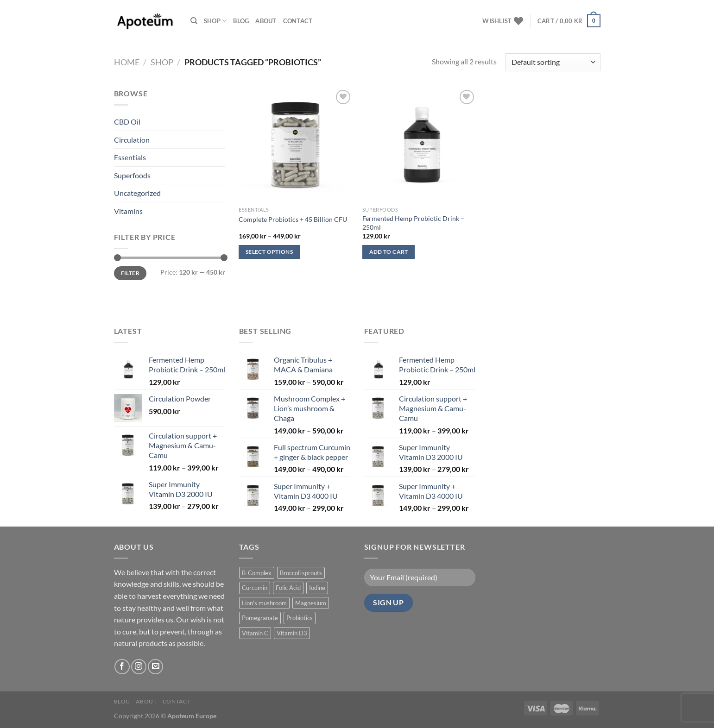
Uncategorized (137, 193)
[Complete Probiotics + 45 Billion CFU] (296, 145)
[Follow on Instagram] (139, 667)
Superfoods (132, 175)
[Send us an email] (155, 667)
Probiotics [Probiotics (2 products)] (300, 618)
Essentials (130, 157)
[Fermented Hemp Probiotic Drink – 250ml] (420, 145)
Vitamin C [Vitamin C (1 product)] (255, 633)
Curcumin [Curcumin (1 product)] (255, 588)
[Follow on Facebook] (122, 667)
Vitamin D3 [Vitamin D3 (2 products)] (292, 633)
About (266, 21)
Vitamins (128, 211)
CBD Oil (127, 122)
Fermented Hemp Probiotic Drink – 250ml (413, 223)
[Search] (194, 21)
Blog (241, 21)
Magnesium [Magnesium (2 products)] (311, 603)
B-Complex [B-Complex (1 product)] (257, 573)
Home (127, 62)
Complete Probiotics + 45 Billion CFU (293, 219)
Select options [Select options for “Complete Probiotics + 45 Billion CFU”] (269, 252)
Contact (298, 21)
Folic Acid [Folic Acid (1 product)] (288, 588)
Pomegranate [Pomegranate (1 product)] (260, 618)
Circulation (132, 140)
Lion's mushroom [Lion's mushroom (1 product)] (264, 603)
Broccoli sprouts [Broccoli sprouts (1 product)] (301, 573)
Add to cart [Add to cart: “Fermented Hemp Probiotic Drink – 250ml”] (389, 252)
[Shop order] (553, 62)
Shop (215, 21)
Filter (130, 273)
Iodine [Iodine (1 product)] (317, 588)
